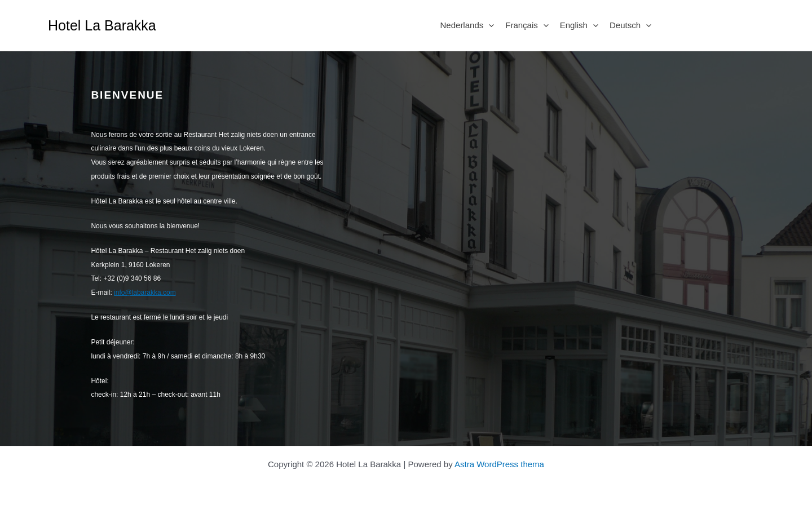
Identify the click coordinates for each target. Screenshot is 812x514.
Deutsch (630, 25)
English (579, 25)
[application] (489, 25)
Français (527, 25)
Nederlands (467, 25)
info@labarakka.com (145, 293)
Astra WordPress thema (499, 464)
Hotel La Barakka (102, 25)
